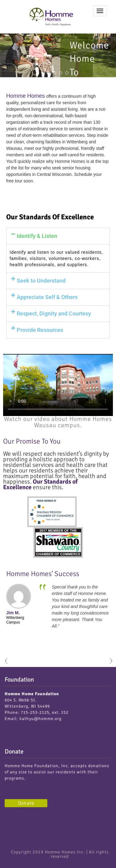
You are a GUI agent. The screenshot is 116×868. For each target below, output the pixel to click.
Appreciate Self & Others (47, 297)
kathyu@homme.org (41, 719)
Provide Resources (40, 330)
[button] (58, 236)
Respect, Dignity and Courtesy (54, 313)
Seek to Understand (41, 281)
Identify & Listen (37, 236)
